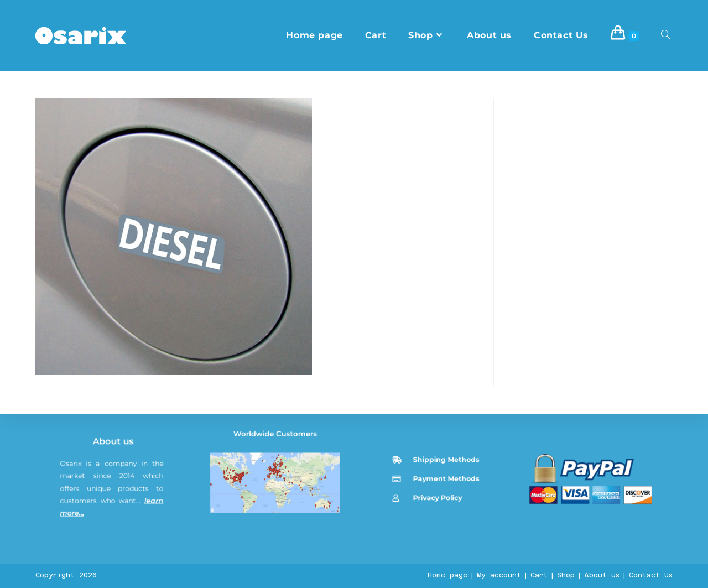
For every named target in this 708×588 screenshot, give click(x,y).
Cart (539, 575)
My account (499, 575)
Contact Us (651, 575)
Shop (566, 575)
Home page (447, 575)
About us (116, 527)
